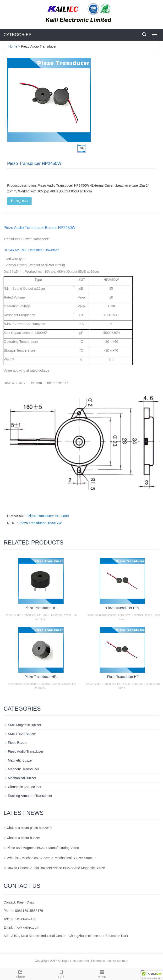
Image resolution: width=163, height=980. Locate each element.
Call (61, 974)
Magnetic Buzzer (20, 760)
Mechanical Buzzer (22, 778)
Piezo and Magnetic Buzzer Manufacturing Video (43, 848)
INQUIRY (19, 201)
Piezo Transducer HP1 (41, 608)
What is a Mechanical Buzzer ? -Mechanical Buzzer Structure (52, 858)
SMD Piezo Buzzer (22, 734)
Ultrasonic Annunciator (25, 787)
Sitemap (123, 961)
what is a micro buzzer (23, 838)
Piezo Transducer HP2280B (48, 516)
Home (13, 46)
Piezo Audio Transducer (26, 751)
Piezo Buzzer (18, 743)
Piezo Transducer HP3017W (41, 523)
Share (20, 974)
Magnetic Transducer (24, 769)
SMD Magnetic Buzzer (24, 725)
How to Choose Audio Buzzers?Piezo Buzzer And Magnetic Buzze (56, 868)
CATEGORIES (18, 35)
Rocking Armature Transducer (30, 796)
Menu (102, 974)
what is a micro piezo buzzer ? (29, 828)
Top (143, 974)
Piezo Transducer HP (123, 677)
